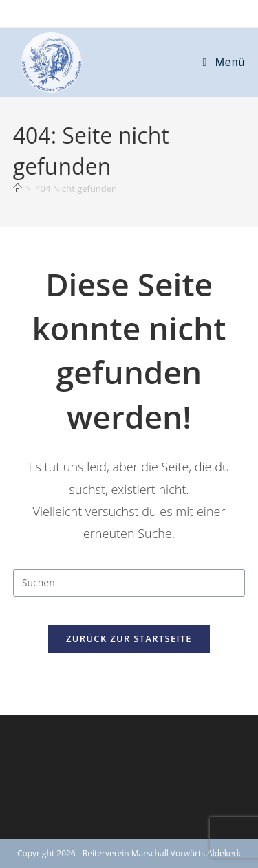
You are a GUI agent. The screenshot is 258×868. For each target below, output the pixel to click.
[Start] (18, 188)
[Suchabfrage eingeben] (129, 583)
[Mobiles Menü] (224, 62)
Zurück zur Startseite (129, 638)
